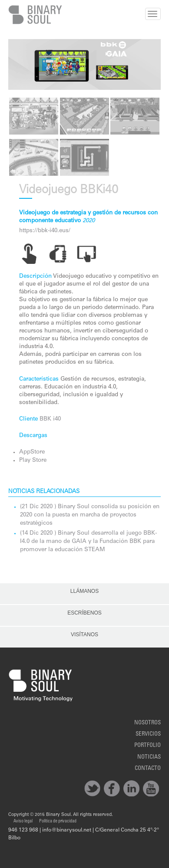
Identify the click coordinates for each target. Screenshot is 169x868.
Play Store (33, 460)
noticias (149, 757)
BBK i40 (50, 419)
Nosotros (147, 723)
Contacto (148, 769)
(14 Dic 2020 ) (39, 533)
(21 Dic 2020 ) (39, 507)
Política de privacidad (58, 822)
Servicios (148, 734)
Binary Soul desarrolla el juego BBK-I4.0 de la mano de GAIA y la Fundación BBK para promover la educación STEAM (88, 542)
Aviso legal (23, 822)
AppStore (32, 452)
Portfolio (147, 746)
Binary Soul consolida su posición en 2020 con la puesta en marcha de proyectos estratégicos (90, 515)
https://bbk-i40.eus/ (45, 231)
